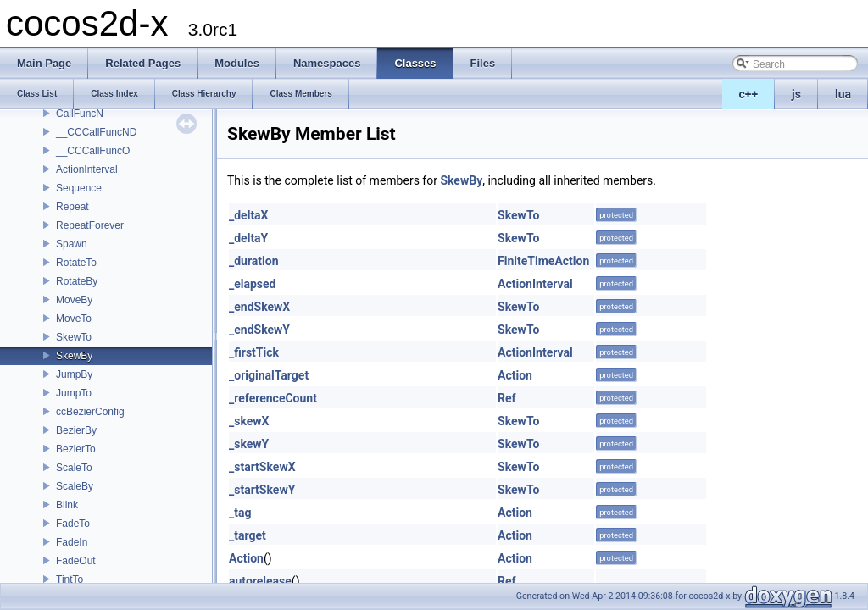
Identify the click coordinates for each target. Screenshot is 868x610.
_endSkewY (259, 330)
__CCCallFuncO (93, 151)
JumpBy (74, 374)
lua (843, 94)
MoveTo (74, 319)
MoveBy (74, 300)
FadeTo (73, 524)
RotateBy (77, 281)
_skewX (249, 421)
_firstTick (254, 352)
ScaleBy (75, 486)
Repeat (72, 207)
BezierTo (76, 449)
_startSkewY (262, 490)
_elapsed (253, 284)
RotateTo (76, 263)
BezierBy (76, 430)
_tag (240, 513)
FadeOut (76, 561)
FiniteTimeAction (543, 261)
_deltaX (249, 215)
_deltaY (248, 238)
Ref (507, 398)
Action (515, 375)
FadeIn (72, 542)
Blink (67, 505)
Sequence (79, 188)
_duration (254, 261)
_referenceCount (273, 398)
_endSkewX (259, 307)
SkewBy (74, 356)
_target (248, 535)
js (796, 94)
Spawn (72, 244)
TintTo (70, 579)
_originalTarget (269, 375)
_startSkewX (262, 467)
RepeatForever (90, 225)
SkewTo (74, 337)
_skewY (249, 444)
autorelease (260, 581)
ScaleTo (74, 468)
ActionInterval (87, 169)
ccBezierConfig (90, 412)
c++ (749, 94)
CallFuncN (80, 114)
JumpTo (74, 393)
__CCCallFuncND (96, 132)
